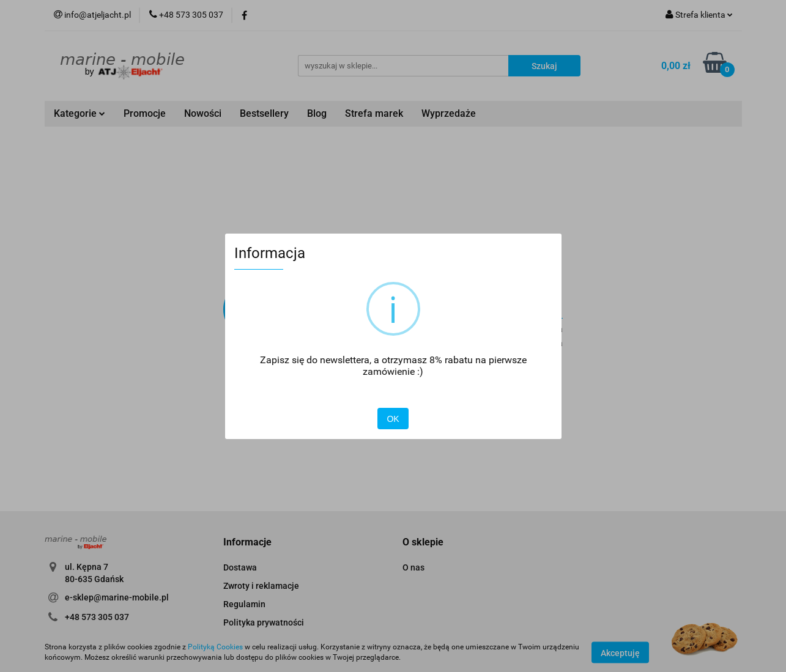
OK (393, 419)
